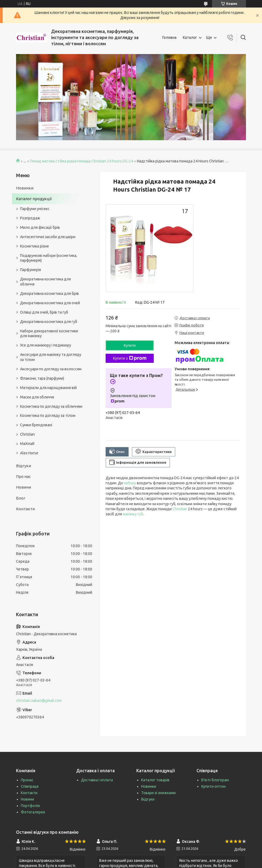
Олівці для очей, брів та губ (44, 312)
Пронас (27, 780)
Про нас (23, 476)
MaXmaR (27, 444)
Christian (180, 509)
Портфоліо (30, 806)
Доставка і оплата (97, 780)
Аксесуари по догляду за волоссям (51, 369)
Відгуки (24, 466)
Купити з (130, 358)
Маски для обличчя (37, 397)
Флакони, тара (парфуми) (42, 378)
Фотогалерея (33, 812)
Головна (169, 37)
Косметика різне (34, 246)
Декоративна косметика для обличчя (45, 282)
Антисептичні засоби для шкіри (48, 237)
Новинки (25, 188)
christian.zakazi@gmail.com (39, 701)
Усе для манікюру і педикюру (46, 345)
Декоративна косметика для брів (49, 294)
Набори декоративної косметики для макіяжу (49, 334)
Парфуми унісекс (35, 209)
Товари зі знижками (158, 793)
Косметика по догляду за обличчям (51, 406)
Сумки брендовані (36, 425)
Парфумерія (30, 270)
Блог (21, 498)
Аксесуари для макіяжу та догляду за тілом (51, 357)
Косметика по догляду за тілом (48, 416)
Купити (130, 345)
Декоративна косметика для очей (50, 303)
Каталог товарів (155, 780)
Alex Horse (29, 453)
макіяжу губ (133, 514)
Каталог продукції (34, 199)
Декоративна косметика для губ (49, 322)
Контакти (25, 509)
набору (130, 483)
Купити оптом (213, 786)
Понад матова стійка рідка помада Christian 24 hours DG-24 (82, 161)
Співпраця (30, 786)
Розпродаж (30, 218)
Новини (24, 487)
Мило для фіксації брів (40, 227)
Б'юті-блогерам (215, 780)
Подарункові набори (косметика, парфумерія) (49, 258)
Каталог (190, 37)
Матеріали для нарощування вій (48, 388)
